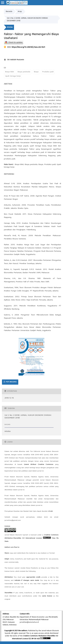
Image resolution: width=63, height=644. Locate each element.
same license (47, 596)
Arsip (20, 12)
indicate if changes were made (27, 580)
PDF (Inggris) (11, 382)
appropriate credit (33, 577)
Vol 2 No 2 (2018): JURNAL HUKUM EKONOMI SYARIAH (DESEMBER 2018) (27, 19)
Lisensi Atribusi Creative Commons (39, 465)
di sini (50, 511)
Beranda (9, 12)
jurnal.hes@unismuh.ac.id (29, 622)
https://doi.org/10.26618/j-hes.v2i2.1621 (28, 47)
